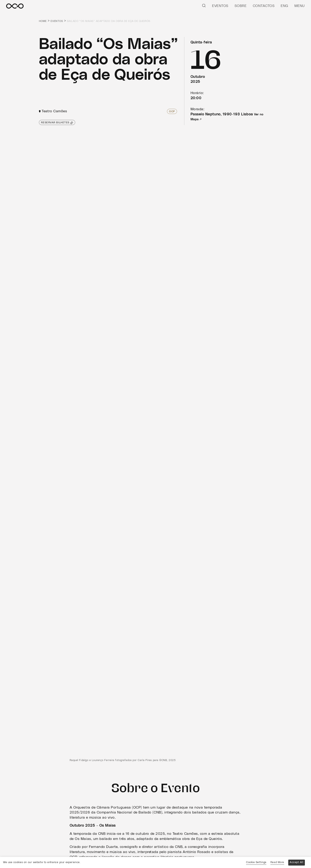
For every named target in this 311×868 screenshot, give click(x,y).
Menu (300, 6)
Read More (277, 862)
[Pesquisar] (204, 5)
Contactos (264, 6)
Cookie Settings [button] (256, 862)
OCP (172, 112)
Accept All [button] (296, 862)
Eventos (220, 6)
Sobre (241, 6)
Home (43, 21)
